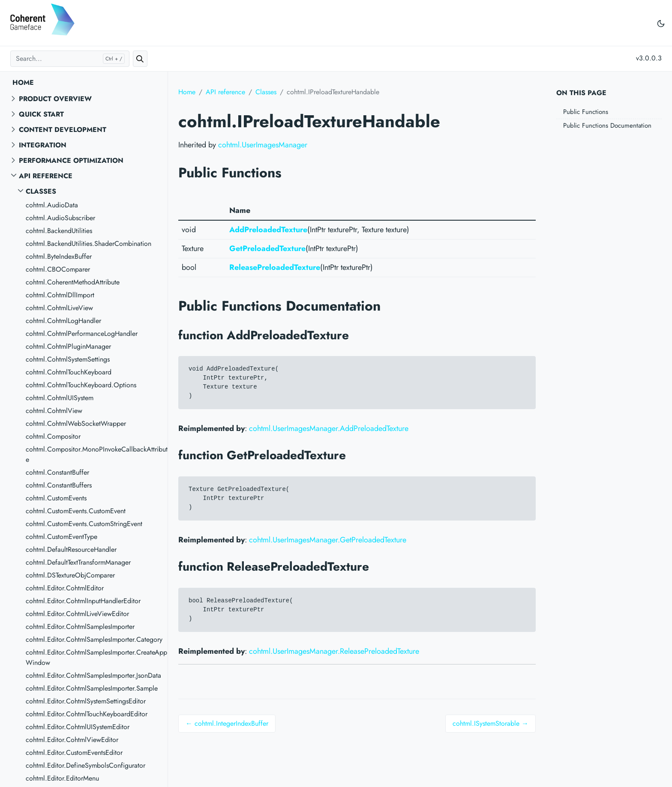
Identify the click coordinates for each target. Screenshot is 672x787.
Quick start (41, 114)
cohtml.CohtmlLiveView (59, 308)
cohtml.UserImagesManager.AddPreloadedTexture (329, 428)
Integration (43, 145)
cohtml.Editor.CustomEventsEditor (74, 753)
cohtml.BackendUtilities (59, 231)
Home (23, 82)
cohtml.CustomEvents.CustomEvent (76, 511)
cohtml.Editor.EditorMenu (62, 778)
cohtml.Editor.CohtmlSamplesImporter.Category (94, 639)
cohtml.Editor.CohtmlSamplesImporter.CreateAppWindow (96, 657)
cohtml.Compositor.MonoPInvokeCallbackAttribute (97, 454)
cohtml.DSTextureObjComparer (70, 575)
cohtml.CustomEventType (61, 537)
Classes (41, 191)
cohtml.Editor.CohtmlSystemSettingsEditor (86, 701)
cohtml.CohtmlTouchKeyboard (69, 372)
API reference (46, 176)
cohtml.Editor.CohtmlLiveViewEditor (77, 614)
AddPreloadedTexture (268, 230)
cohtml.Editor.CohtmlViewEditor (72, 740)
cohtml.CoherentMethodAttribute (73, 282)
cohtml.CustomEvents (56, 498)
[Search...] (70, 59)
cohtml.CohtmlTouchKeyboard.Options (81, 385)
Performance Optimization (71, 160)
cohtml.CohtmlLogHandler (63, 321)
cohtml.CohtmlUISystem (60, 398)
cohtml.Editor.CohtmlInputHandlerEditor (83, 601)
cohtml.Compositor (53, 436)
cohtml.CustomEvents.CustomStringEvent (84, 524)
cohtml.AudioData (52, 205)
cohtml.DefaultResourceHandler (71, 549)
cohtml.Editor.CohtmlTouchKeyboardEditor (87, 714)
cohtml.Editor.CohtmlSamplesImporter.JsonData (93, 675)
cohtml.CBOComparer (58, 269)
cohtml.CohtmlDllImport (60, 295)
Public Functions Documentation (607, 126)
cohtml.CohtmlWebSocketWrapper (76, 423)
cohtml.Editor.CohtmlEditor (65, 588)
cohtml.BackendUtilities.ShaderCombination (88, 244)
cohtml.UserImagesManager (263, 145)
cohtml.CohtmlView (54, 411)
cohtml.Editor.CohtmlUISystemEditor (78, 727)
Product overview (55, 99)
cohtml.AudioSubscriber (60, 218)
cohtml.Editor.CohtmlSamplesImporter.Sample (92, 688)
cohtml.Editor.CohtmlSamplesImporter (80, 627)
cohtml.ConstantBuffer (57, 472)
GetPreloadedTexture (267, 248)
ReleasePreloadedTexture (275, 267)
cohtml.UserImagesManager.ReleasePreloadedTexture (334, 651)
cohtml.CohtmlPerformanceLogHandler (82, 334)
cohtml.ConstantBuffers (59, 485)
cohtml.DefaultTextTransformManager (78, 562)
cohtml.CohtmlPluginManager (68, 346)
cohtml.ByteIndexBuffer (59, 256)
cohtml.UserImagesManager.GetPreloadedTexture (328, 540)
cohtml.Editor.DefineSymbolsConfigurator (85, 765)
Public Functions (586, 112)
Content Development (63, 130)
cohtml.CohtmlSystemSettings (68, 359)
